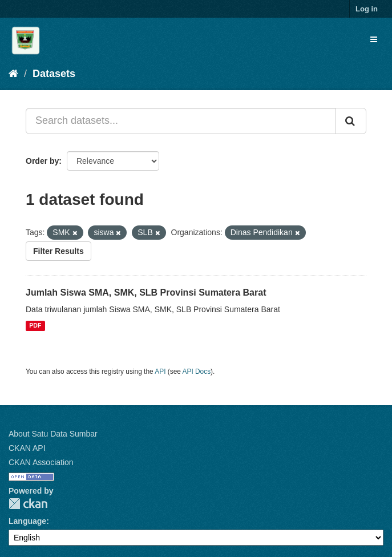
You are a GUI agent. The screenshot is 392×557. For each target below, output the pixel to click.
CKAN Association (41, 462)
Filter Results (58, 251)
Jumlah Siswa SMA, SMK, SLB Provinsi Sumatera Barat (146, 292)
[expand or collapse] (374, 39)
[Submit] (351, 121)
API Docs (197, 372)
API (160, 372)
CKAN (28, 504)
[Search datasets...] (181, 121)
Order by (42, 161)
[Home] (13, 74)
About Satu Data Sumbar (53, 434)
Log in (367, 9)
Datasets (54, 74)
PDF (35, 326)
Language (27, 521)
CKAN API (27, 448)
